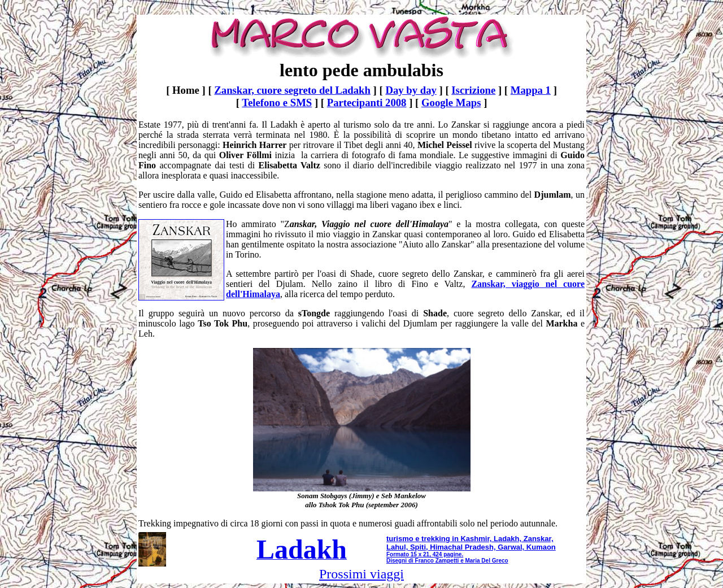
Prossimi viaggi (361, 574)
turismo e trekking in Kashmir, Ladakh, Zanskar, (470, 539)
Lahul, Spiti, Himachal (424, 547)
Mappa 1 (531, 90)
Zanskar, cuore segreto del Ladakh (292, 90)
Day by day (411, 90)
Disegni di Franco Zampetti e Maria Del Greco (447, 561)
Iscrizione (473, 90)
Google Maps (451, 103)
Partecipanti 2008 (367, 103)
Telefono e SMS (277, 103)
